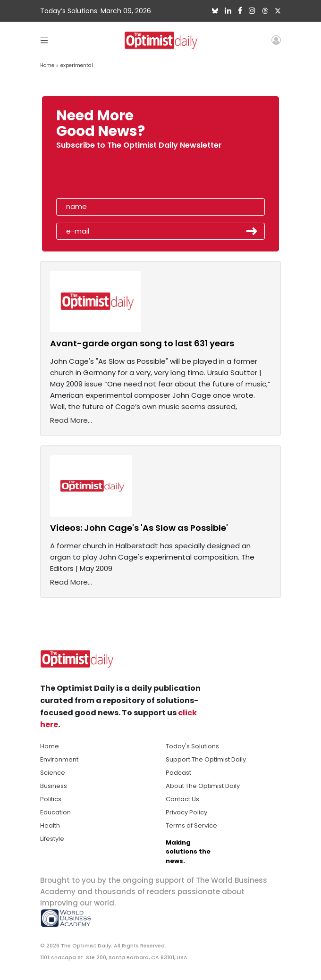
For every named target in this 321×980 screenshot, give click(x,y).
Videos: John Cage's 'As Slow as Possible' (139, 528)
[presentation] (110, 176)
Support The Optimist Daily (206, 759)
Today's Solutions (192, 746)
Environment (59, 759)
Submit (252, 231)
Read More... (71, 420)
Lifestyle (52, 839)
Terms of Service (191, 825)
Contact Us (182, 799)
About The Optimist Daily (203, 786)
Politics (51, 799)
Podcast (178, 773)
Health (50, 825)
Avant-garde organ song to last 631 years (142, 343)
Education (55, 812)
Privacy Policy (186, 812)
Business (54, 786)
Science (53, 773)
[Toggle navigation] (44, 40)
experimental (77, 65)
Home (47, 65)
